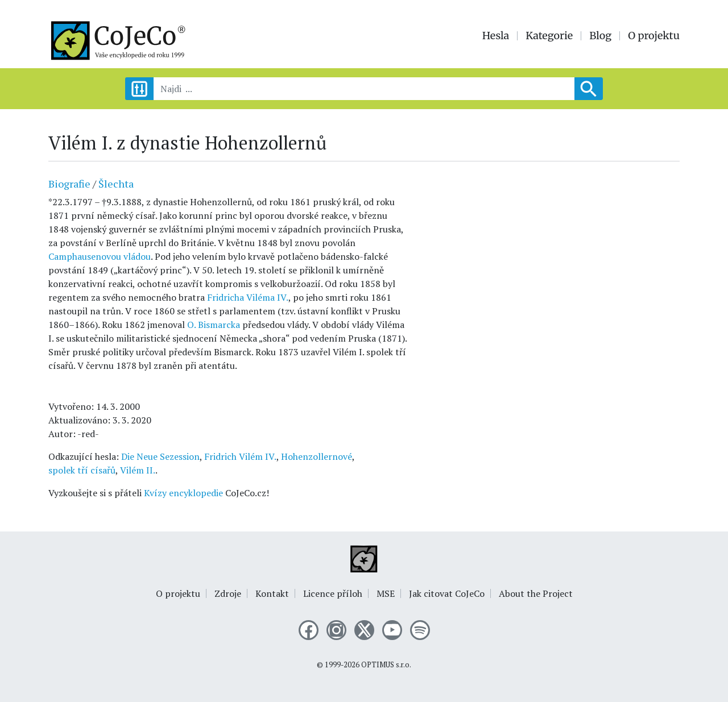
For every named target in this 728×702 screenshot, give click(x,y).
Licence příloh (333, 593)
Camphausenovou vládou (100, 256)
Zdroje (228, 593)
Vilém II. (138, 470)
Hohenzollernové (317, 456)
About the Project (536, 593)
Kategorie (549, 36)
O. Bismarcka (214, 325)
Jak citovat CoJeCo (447, 593)
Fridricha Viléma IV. (248, 297)
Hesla (496, 36)
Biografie (69, 184)
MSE (386, 593)
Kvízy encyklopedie (183, 493)
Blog (600, 36)
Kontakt (272, 593)
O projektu (654, 36)
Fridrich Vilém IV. (240, 456)
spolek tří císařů (82, 470)
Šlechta (116, 184)
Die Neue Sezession (160, 456)
